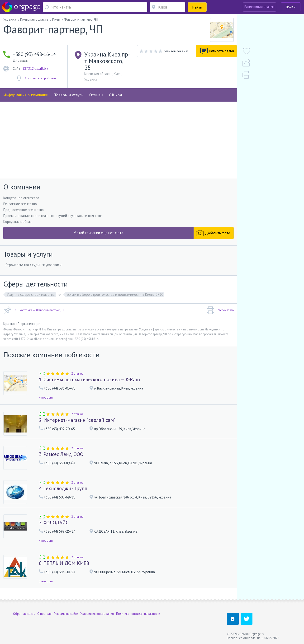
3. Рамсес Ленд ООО (61, 461)
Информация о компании (26, 88)
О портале (44, 614)
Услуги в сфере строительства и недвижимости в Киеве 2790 (115, 301)
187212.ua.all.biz (35, 63)
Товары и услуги (69, 88)
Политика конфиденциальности (138, 614)
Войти (291, 7)
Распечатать (220, 317)
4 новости (46, 404)
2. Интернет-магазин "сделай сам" (77, 427)
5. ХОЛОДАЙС (54, 529)
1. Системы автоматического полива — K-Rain (89, 386)
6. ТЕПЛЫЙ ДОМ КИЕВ (64, 570)
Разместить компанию (259, 7)
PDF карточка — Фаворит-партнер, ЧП (34, 317)
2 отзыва (77, 380)
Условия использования (97, 614)
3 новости (46, 588)
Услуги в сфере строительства (31, 301)
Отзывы (96, 88)
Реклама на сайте (66, 614)
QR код (116, 88)
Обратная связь (24, 614)
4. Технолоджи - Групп (63, 495)
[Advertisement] (119, 146)
